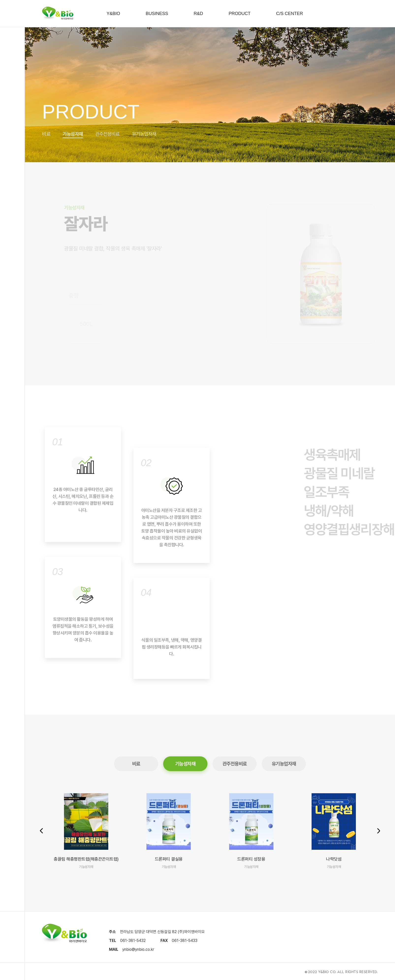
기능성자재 (73, 134)
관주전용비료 (107, 134)
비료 (46, 134)
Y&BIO (113, 14)
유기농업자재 (144, 134)
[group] (86, 831)
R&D (198, 14)
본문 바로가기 (0, 0)
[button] (379, 831)
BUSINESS (157, 14)
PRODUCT (240, 14)
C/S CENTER (290, 14)
